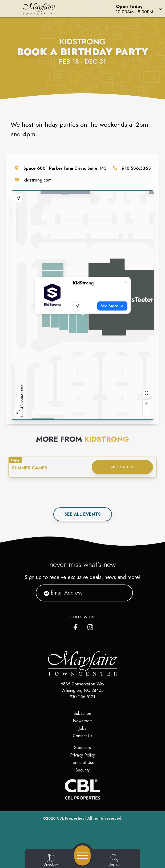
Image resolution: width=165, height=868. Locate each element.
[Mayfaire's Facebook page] (77, 626)
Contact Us (82, 736)
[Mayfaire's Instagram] (91, 626)
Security (82, 770)
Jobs (82, 728)
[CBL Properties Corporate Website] (82, 789)
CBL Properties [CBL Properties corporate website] (71, 818)
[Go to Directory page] (51, 861)
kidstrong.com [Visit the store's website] (37, 180)
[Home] (42, 9)
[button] (138, 9)
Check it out (122, 467)
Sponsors (82, 748)
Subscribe (82, 713)
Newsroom (83, 721)
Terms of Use (83, 763)
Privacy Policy (82, 755)
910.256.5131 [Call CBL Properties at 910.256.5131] (82, 697)
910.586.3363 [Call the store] (136, 168)
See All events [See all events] (83, 514)
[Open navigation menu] (82, 855)
